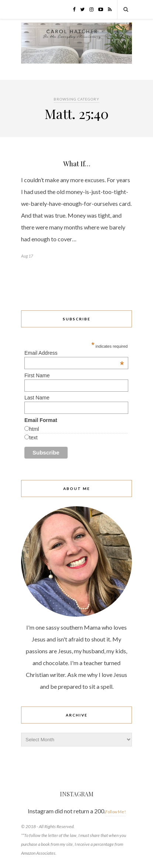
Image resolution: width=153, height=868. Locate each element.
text (33, 438)
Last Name (37, 398)
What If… (77, 164)
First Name (37, 375)
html (34, 429)
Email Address (74, 353)
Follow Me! (115, 812)
